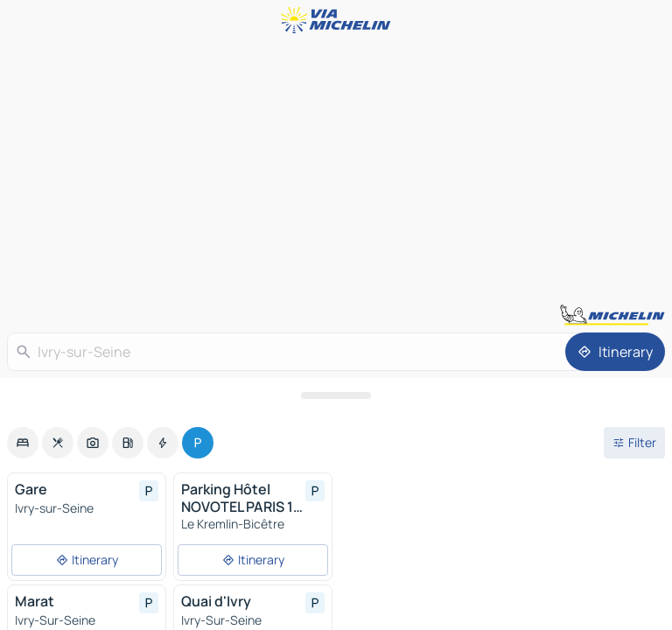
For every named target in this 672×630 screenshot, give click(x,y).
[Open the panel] (336, 395)
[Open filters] (634, 443)
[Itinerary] (615, 352)
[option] (23, 443)
